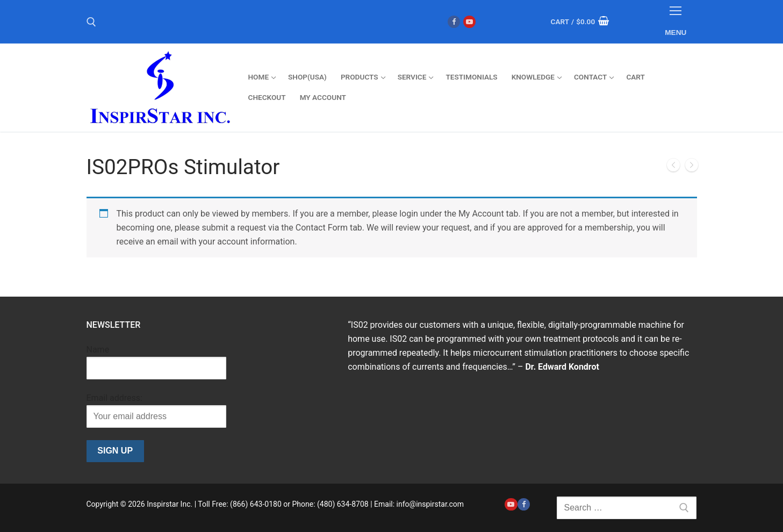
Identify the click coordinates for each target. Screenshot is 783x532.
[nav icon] (676, 22)
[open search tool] (91, 22)
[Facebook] (454, 22)
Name (98, 350)
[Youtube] (469, 22)
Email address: (114, 398)
